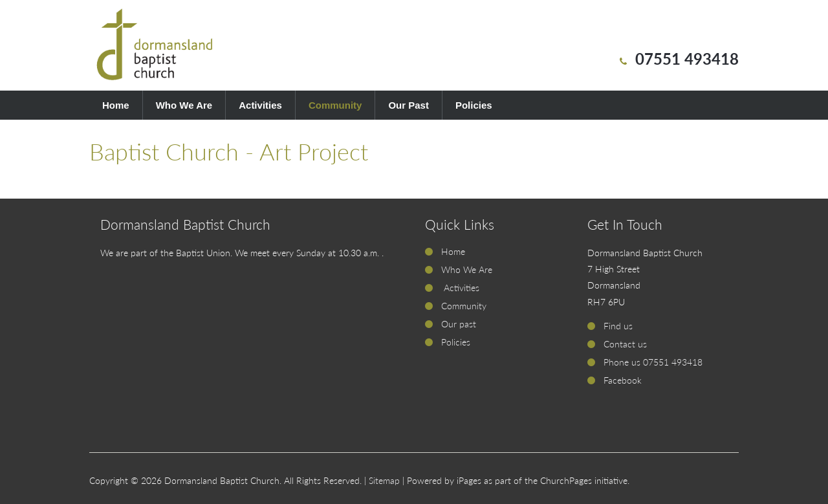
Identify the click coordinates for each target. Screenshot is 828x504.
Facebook (623, 380)
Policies (474, 105)
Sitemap (384, 480)
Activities (260, 105)
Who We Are (184, 105)
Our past (459, 324)
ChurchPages (566, 480)
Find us (618, 326)
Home (116, 105)
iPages (469, 480)
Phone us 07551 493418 (653, 362)
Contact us (625, 344)
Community (335, 105)
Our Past (409, 105)
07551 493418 (687, 59)
